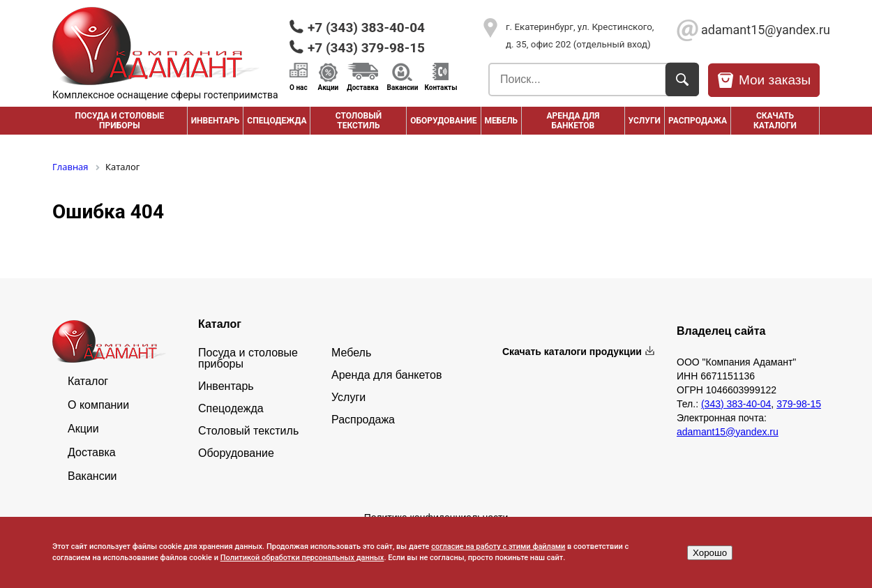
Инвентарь (216, 121)
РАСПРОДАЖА (698, 121)
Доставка (362, 87)
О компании (98, 405)
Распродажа (363, 420)
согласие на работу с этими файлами (498, 546)
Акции (329, 87)
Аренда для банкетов (573, 121)
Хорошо (710, 553)
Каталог (88, 382)
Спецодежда (277, 121)
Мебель (502, 121)
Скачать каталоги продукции (572, 352)
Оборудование (443, 121)
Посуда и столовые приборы (119, 121)
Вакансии (403, 87)
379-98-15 (799, 404)
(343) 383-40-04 (736, 404)
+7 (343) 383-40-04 (366, 28)
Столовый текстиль (359, 121)
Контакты (441, 87)
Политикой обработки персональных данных (302, 558)
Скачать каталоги (775, 121)
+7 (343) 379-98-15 (366, 48)
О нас (299, 87)
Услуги (645, 121)
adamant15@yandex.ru (760, 30)
